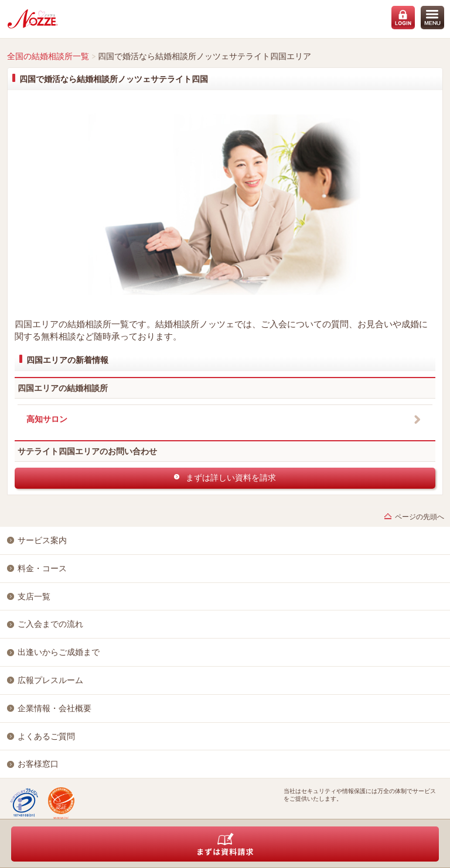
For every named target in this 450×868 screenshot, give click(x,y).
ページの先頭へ (420, 517)
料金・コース (42, 568)
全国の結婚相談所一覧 (48, 56)
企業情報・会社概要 (54, 708)
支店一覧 (34, 596)
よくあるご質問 (46, 736)
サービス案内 (42, 540)
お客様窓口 (38, 764)
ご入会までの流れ (50, 624)
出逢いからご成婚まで (59, 652)
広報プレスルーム (50, 680)
